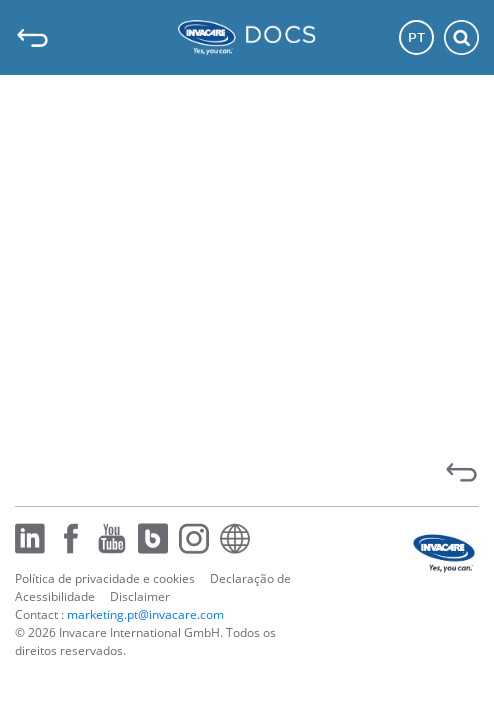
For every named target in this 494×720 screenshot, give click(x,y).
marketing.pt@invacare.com (145, 614)
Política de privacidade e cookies (105, 578)
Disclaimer (140, 596)
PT (416, 37)
